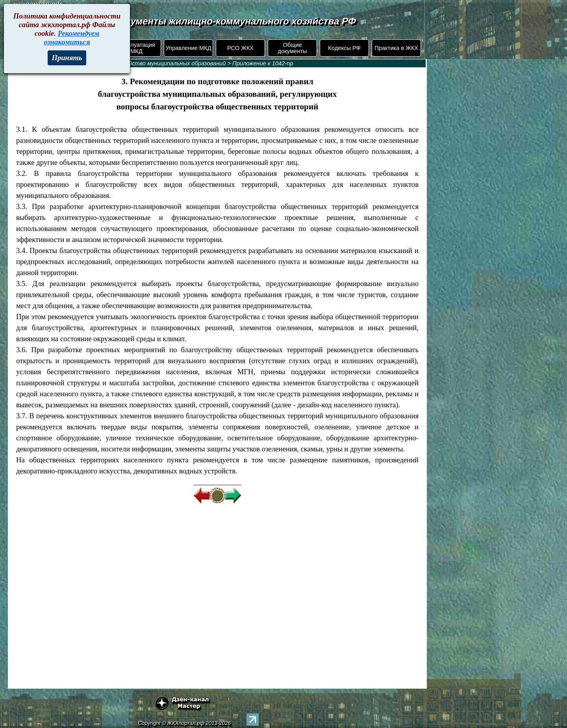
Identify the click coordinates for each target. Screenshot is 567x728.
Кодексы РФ (344, 48)
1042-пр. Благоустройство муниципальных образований (148, 63)
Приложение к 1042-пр (263, 63)
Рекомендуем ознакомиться (71, 38)
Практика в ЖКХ (396, 48)
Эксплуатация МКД (136, 48)
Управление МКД (188, 48)
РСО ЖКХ (240, 48)
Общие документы (292, 48)
